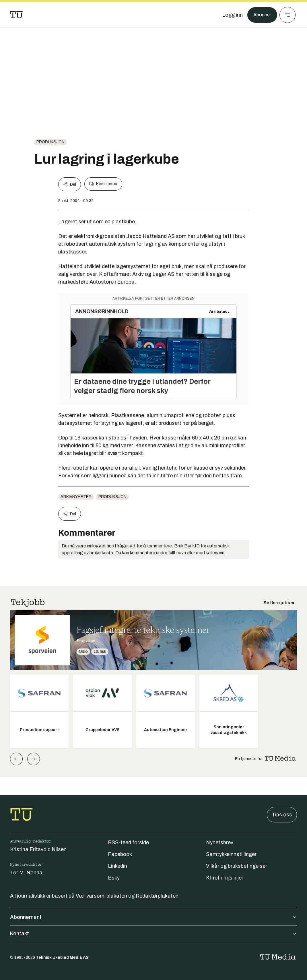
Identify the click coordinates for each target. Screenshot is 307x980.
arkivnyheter (76, 497)
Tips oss (282, 815)
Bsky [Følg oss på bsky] (114, 878)
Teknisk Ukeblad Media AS (62, 957)
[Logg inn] (230, 15)
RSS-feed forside (128, 843)
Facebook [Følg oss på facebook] (120, 854)
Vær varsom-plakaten (101, 896)
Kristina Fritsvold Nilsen (38, 849)
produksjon (50, 142)
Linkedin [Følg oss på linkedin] (117, 866)
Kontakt (153, 933)
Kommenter (103, 184)
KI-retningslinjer (225, 878)
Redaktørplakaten (157, 896)
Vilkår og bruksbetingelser (237, 866)
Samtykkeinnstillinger (231, 854)
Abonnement (153, 917)
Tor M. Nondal (27, 873)
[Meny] (287, 15)
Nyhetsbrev (220, 843)
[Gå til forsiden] (16, 15)
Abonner (261, 15)
